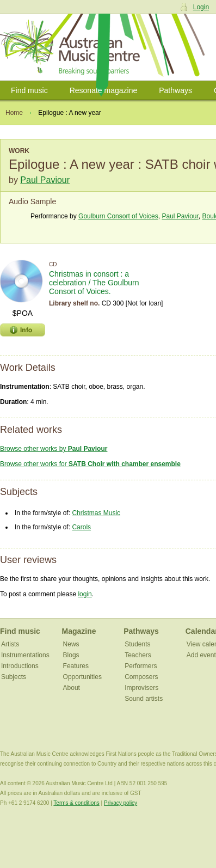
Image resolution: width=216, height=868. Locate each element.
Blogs (71, 655)
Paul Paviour (45, 180)
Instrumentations (25, 655)
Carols (81, 527)
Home (14, 113)
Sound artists (144, 699)
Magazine (79, 631)
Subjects (14, 677)
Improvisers (141, 688)
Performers (141, 666)
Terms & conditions (76, 803)
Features (76, 666)
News (71, 644)
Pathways (175, 90)
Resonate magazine (104, 90)
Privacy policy (121, 803)
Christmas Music (96, 513)
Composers (141, 677)
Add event (201, 655)
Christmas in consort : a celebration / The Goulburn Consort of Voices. (94, 283)
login (85, 594)
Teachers (138, 655)
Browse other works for (90, 464)
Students (137, 644)
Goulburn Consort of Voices (118, 216)
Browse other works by (54, 449)
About (72, 688)
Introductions (20, 666)
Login (201, 7)
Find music (29, 90)
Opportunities (82, 677)
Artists (10, 644)
